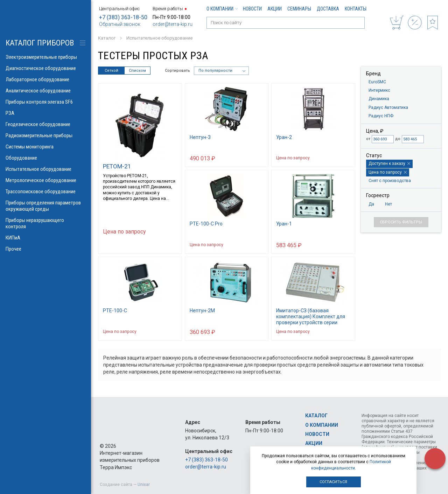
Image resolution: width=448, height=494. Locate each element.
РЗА (45, 113)
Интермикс (379, 90)
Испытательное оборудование (45, 169)
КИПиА (45, 238)
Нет (388, 204)
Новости (252, 9)
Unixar (144, 485)
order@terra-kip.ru (173, 24)
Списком (137, 71)
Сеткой (111, 71)
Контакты (356, 9)
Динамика (379, 99)
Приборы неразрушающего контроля (45, 223)
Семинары (299, 9)
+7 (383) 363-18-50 (123, 17)
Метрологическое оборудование (45, 180)
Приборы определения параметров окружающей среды (45, 206)
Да (371, 204)
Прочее (45, 249)
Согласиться (333, 482)
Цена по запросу (388, 172)
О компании (222, 9)
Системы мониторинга (45, 147)
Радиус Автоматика (388, 107)
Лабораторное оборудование (45, 79)
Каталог (316, 416)
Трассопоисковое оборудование (45, 192)
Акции (275, 9)
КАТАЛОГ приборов (40, 43)
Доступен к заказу (389, 163)
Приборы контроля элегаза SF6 (45, 102)
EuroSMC (377, 82)
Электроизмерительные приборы (45, 57)
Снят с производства (390, 181)
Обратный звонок (120, 24)
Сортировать (177, 71)
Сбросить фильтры (401, 222)
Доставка (328, 9)
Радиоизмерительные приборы (45, 135)
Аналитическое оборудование (45, 91)
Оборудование (45, 158)
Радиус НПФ (381, 116)
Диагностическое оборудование (45, 68)
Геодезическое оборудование (45, 124)
